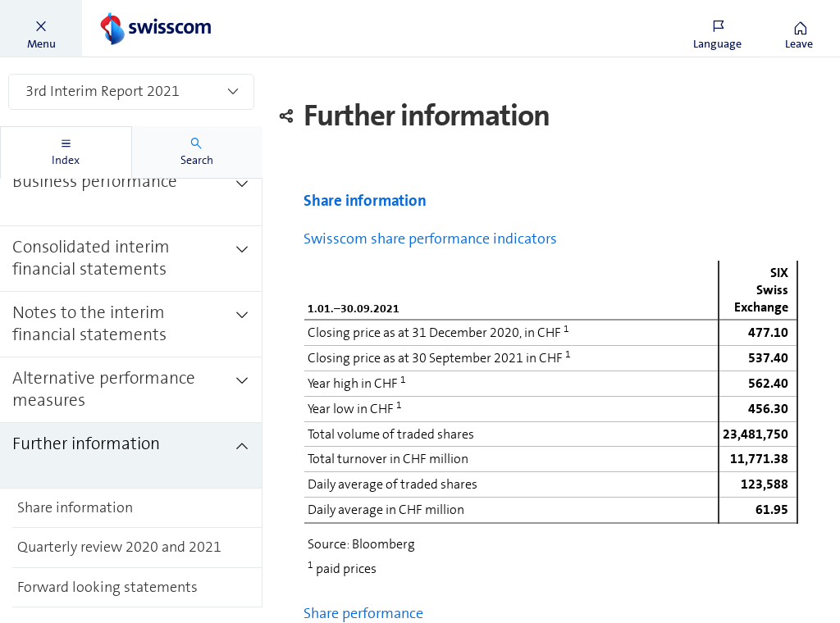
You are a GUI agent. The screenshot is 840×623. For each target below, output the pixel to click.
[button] (41, 29)
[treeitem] (131, 193)
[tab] (66, 152)
